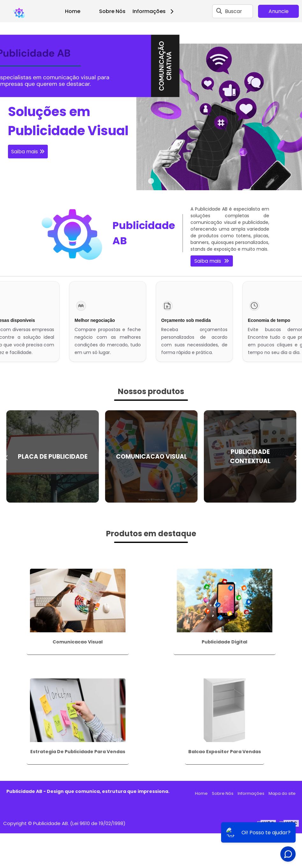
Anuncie (279, 11)
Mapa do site (282, 793)
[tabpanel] (151, 106)
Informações (155, 11)
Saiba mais (25, 152)
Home (73, 11)
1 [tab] (151, 182)
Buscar (234, 11)
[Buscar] (219, 11)
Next (296, 456)
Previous (6, 456)
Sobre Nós (112, 11)
